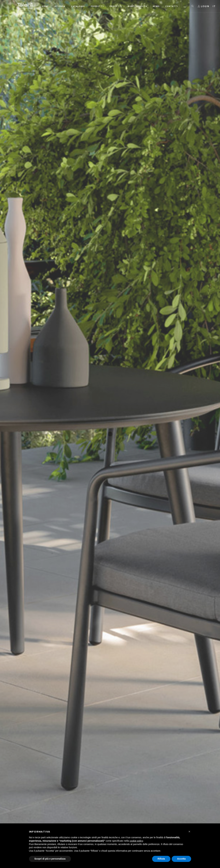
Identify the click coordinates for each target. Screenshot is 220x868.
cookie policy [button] (136, 841)
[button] (189, 832)
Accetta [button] (181, 859)
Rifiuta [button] (161, 859)
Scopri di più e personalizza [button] (50, 859)
